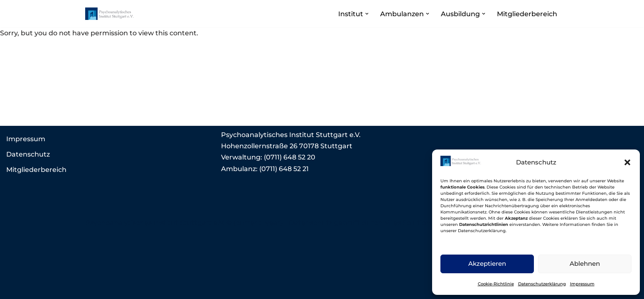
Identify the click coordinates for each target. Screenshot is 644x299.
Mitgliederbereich (527, 14)
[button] (627, 162)
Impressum (582, 284)
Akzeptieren (487, 263)
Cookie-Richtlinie (496, 284)
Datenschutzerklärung (542, 284)
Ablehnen (585, 263)
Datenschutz (28, 154)
